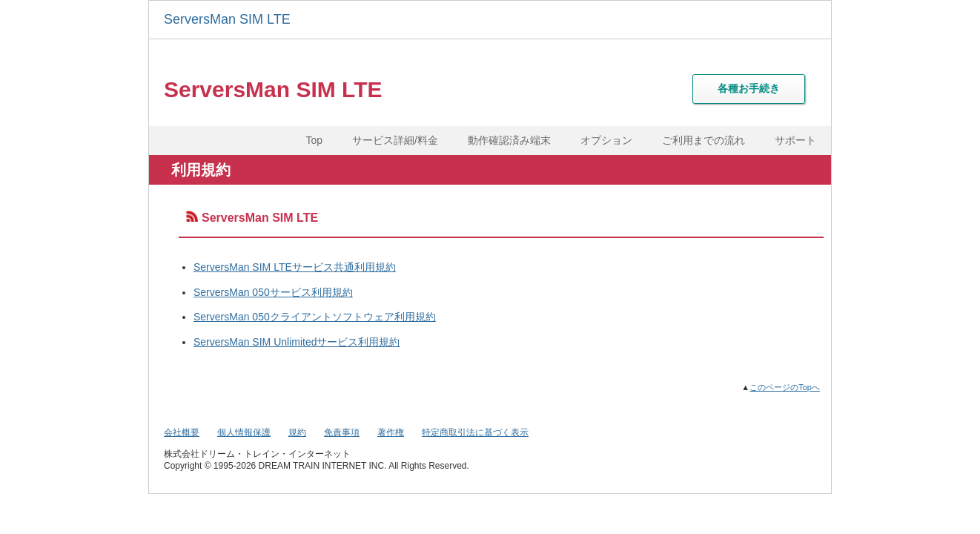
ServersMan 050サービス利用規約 (273, 292)
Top (315, 140)
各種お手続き (749, 88)
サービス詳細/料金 (395, 140)
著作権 (391, 432)
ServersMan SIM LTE (227, 19)
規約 (297, 432)
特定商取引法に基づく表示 (475, 432)
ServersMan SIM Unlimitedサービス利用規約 (297, 342)
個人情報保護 (244, 432)
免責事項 (342, 432)
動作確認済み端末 (509, 140)
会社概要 (182, 432)
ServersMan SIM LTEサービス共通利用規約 (295, 267)
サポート (795, 140)
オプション (606, 140)
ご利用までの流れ (703, 140)
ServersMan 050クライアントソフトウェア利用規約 (315, 317)
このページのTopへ (785, 387)
